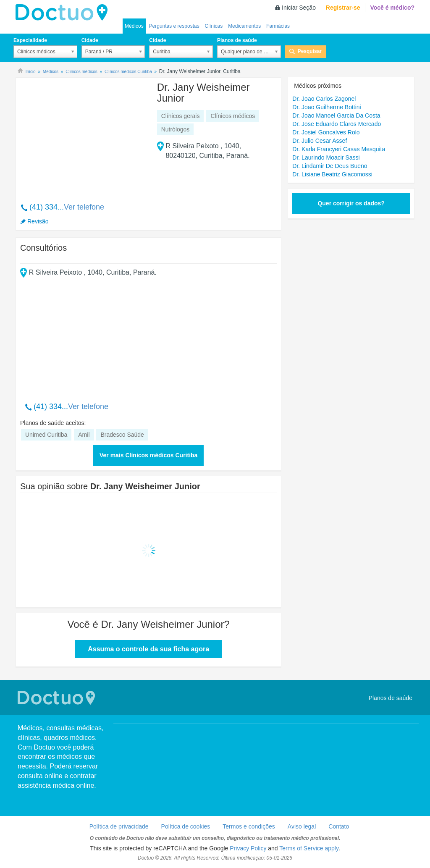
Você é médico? (392, 8)
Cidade (90, 40)
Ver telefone (84, 207)
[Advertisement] (84, 136)
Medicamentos (244, 26)
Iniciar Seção (299, 8)
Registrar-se (343, 8)
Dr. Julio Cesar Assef (320, 141)
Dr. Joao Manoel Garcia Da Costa (336, 115)
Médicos (134, 26)
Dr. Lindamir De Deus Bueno (330, 166)
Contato (339, 826)
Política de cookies (186, 826)
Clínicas (214, 26)
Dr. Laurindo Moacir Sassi (326, 157)
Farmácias (278, 26)
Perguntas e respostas (174, 26)
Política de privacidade (119, 826)
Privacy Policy (248, 848)
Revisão (38, 221)
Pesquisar (310, 51)
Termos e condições (249, 826)
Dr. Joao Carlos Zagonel (324, 99)
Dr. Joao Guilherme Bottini (326, 107)
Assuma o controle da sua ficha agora (148, 649)
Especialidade (30, 40)
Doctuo (64, 13)
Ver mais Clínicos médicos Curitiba (148, 455)
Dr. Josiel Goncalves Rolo (326, 132)
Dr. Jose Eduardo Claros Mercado (337, 124)
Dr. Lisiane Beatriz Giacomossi (332, 174)
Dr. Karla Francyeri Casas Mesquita (339, 149)
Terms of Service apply (309, 848)
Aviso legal (302, 826)
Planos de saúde (237, 40)
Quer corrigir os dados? (351, 203)
